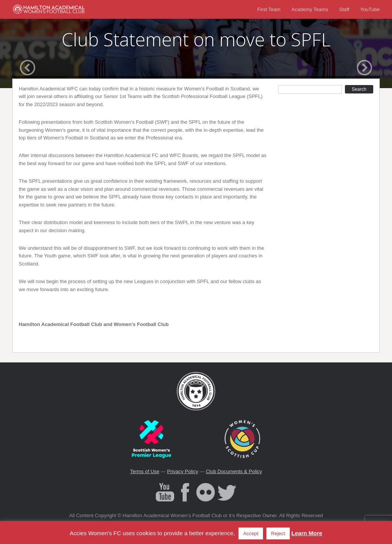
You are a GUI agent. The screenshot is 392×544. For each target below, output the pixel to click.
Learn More (307, 533)
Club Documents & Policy (234, 471)
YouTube (370, 9)
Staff (344, 9)
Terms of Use (145, 471)
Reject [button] (278, 533)
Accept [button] (251, 533)
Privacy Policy (182, 471)
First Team (269, 9)
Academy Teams (310, 9)
